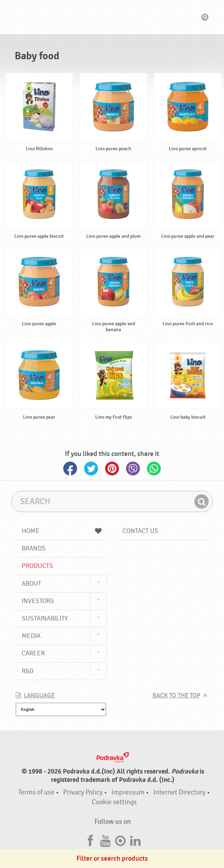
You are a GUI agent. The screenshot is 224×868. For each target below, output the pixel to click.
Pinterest (112, 469)
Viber (133, 469)
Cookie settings (114, 802)
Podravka (112, 17)
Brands (34, 548)
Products (37, 566)
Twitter (91, 469)
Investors (38, 601)
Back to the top (176, 696)
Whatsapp (154, 469)
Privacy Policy (83, 792)
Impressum (128, 792)
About (31, 584)
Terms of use (36, 792)
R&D (28, 671)
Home (62, 531)
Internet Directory (179, 792)
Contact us (140, 531)
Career (33, 653)
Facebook (70, 469)
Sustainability (45, 618)
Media (31, 636)
